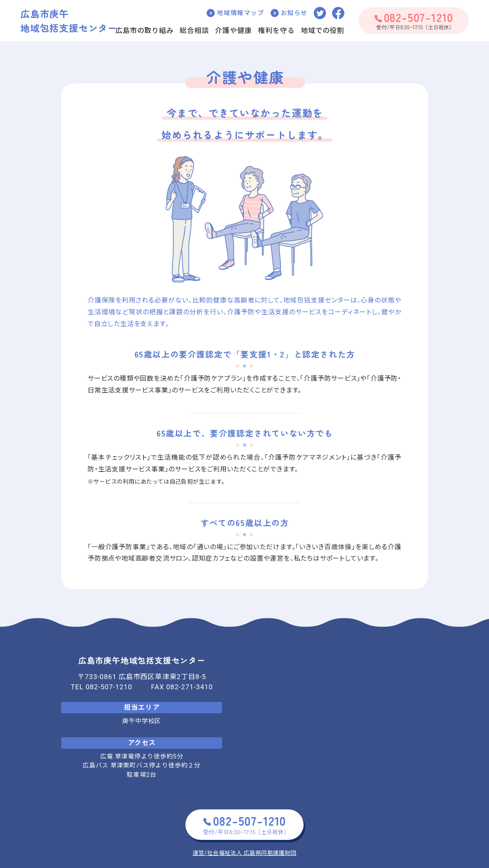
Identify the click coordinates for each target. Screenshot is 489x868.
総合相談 (194, 31)
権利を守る (276, 31)
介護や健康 (233, 31)
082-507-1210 (109, 687)
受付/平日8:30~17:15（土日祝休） (414, 20)
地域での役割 (323, 31)
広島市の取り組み (144, 31)
